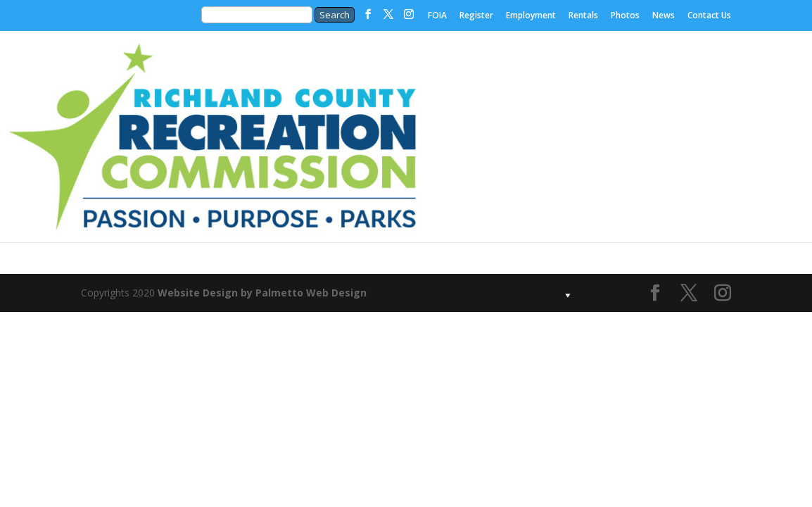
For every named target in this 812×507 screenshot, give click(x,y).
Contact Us (709, 16)
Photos (625, 16)
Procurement (459, 189)
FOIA (437, 16)
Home (301, 84)
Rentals (583, 16)
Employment (531, 16)
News (664, 16)
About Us (406, 84)
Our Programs (723, 106)
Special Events (565, 212)
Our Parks (617, 84)
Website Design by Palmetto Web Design (262, 293)
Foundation (512, 84)
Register (476, 16)
